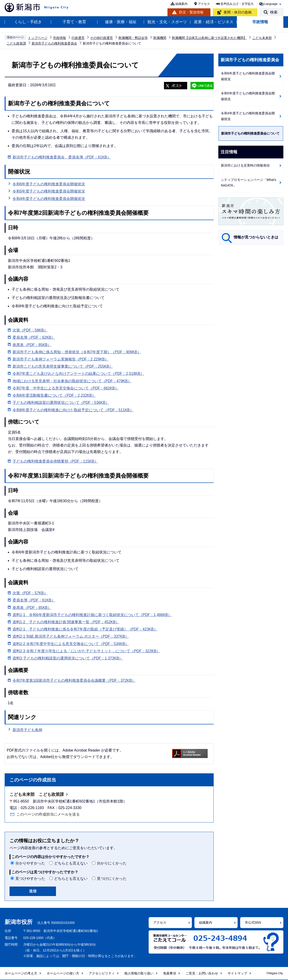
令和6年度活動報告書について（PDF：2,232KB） (54, 395)
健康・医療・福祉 (121, 22)
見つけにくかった (112, 879)
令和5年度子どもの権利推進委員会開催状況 (49, 191)
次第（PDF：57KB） (30, 593)
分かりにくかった (112, 863)
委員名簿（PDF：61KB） (34, 600)
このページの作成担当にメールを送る (48, 814)
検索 (274, 12)
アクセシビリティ (102, 973)
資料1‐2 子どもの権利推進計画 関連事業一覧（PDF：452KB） (66, 622)
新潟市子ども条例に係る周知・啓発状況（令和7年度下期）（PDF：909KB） (77, 352)
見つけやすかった (30, 879)
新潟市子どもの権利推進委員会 (54, 43)
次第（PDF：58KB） (30, 330)
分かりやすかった (30, 863)
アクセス (204, 4)
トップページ (38, 38)
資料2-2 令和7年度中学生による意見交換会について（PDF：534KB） (71, 644)
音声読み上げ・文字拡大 (237, 4)
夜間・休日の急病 (238, 12)
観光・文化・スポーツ (167, 22)
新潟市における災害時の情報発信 (245, 165)
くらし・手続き (28, 22)
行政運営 (78, 38)
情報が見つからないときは (256, 237)
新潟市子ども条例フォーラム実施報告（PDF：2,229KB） (61, 359)
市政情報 (260, 22)
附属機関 (160, 38)
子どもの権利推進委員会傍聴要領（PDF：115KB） (55, 461)
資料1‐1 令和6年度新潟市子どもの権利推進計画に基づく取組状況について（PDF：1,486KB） (92, 615)
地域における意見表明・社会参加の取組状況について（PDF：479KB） (72, 381)
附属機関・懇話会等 (133, 38)
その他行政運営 (101, 38)
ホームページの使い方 (63, 973)
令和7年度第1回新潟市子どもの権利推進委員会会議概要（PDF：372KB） (74, 680)
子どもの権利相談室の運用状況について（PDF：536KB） (61, 403)
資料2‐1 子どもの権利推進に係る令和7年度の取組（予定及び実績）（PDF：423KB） (85, 629)
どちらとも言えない (71, 863)
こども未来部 (262, 38)
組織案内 (181, 4)
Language (271, 4)
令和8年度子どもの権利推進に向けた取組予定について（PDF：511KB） (73, 410)
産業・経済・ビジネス (214, 22)
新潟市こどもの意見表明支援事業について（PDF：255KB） (63, 366)
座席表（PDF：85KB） (32, 345)
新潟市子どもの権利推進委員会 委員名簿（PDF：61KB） (62, 157)
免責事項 (170, 973)
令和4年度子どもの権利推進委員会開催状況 (49, 199)
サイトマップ (237, 973)
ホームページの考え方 (21, 973)
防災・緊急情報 (191, 12)
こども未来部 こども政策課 (37, 794)
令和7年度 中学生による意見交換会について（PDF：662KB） (66, 388)
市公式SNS (253, 922)
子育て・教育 (74, 22)
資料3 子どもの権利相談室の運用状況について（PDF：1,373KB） (68, 658)
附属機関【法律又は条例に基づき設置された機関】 (209, 38)
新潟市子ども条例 (27, 730)
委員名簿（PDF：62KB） (34, 337)
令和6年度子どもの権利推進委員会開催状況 (49, 184)
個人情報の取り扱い (139, 973)
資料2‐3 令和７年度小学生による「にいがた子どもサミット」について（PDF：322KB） (86, 651)
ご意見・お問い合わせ (202, 973)
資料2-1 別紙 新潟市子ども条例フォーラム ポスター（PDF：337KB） (71, 636)
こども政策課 (16, 43)
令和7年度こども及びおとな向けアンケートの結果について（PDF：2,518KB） (78, 374)
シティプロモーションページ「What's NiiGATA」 (249, 183)
